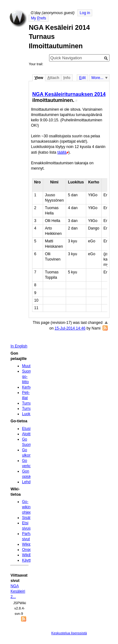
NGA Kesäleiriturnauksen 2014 (69, 94)
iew (39, 78)
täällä (62, 152)
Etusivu (28, 429)
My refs (38, 18)
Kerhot (28, 387)
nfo (67, 78)
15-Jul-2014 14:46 (70, 328)
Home (18, 18)
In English (19, 346)
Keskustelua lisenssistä (69, 633)
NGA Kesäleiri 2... (18, 591)
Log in (85, 13)
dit (82, 78)
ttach (53, 78)
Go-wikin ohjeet (27, 507)
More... (98, 78)
